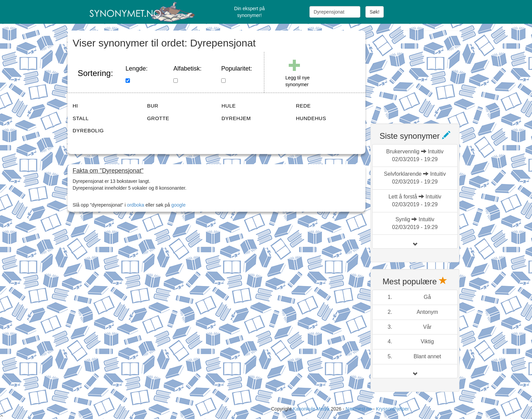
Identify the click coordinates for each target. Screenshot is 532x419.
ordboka (135, 205)
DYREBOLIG (88, 130)
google (178, 205)
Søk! (375, 12)
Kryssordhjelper (392, 409)
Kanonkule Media (312, 409)
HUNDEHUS (311, 118)
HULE (229, 106)
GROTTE (158, 118)
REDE (303, 106)
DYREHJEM (236, 118)
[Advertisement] (421, 73)
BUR (153, 106)
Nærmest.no (358, 409)
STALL (81, 118)
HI (75, 106)
